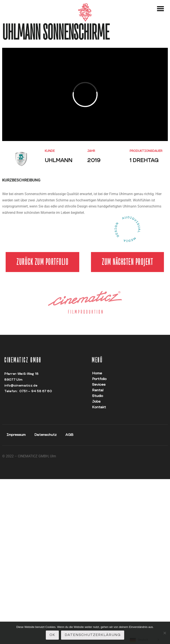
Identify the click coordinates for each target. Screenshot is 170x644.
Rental (98, 390)
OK (52, 635)
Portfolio (98, 379)
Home (97, 373)
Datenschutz (45, 435)
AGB (69, 435)
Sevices (98, 385)
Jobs (96, 402)
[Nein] (165, 633)
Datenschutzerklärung (93, 635)
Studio (98, 396)
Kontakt (98, 407)
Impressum (16, 435)
